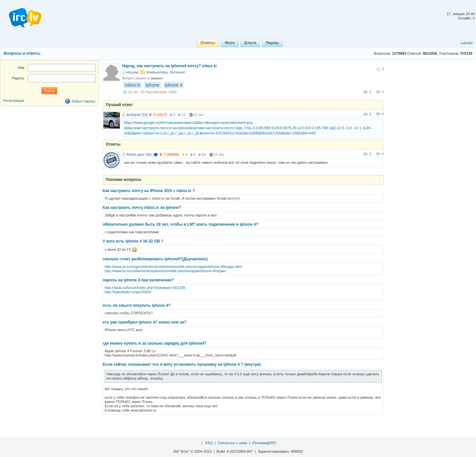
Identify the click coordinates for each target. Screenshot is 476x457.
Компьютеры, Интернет (166, 72)
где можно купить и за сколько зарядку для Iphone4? (155, 343)
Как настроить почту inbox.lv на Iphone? (142, 208)
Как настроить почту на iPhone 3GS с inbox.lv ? (149, 191)
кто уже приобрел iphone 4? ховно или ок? (145, 322)
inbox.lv (132, 85)
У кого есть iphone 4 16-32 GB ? (133, 241)
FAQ (209, 443)
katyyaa (132, 72)
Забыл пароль (83, 101)
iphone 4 (174, 85)
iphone (152, 85)
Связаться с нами (232, 443)
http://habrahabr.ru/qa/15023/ (128, 292)
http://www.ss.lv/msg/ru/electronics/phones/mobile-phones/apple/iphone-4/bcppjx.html (173, 267)
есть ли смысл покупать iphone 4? (137, 305)
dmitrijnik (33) (137, 115)
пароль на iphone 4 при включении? (138, 280)
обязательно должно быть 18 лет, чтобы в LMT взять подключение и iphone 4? (181, 224)
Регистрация (13, 100)
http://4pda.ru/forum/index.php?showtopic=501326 (145, 288)
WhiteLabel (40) (139, 155)
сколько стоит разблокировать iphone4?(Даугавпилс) (155, 259)
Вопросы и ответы (22, 53)
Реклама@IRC (264, 443)
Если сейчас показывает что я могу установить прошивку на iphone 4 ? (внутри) (182, 364)
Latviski (467, 43)
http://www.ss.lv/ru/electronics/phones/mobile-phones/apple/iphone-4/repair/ (165, 271)
